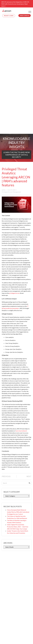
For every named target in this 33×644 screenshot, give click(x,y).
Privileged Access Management (11, 192)
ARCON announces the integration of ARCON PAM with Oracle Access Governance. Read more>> (15, 4)
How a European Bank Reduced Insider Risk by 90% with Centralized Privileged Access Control (18, 512)
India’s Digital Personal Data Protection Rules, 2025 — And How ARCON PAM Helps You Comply (18, 527)
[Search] (29, 483)
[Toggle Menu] (30, 12)
